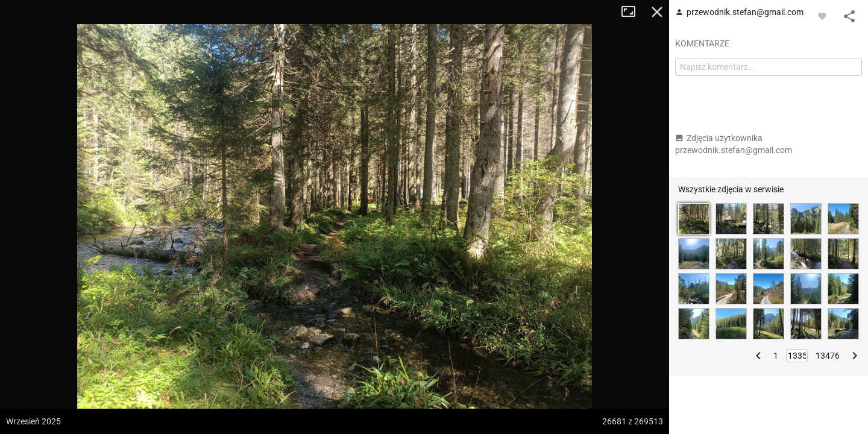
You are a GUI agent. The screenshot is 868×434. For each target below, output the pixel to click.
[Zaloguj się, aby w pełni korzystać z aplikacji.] (822, 16)
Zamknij (657, 12)
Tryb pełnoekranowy (633, 12)
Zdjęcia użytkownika (734, 144)
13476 (828, 356)
